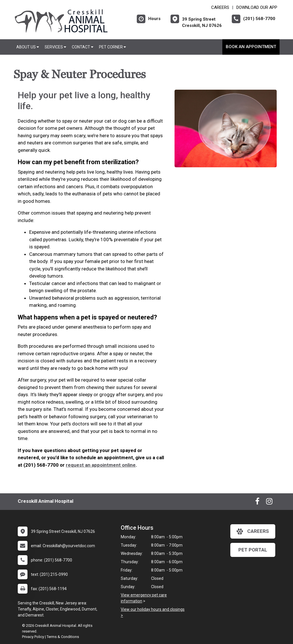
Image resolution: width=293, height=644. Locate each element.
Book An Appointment (251, 47)
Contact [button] (83, 47)
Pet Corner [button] (112, 47)
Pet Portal (253, 550)
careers (253, 531)
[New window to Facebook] (257, 502)
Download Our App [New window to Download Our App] (257, 7)
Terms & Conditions (63, 637)
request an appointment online (101, 465)
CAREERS (220, 7)
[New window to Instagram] (269, 502)
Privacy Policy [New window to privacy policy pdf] (33, 637)
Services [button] (55, 47)
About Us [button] (28, 47)
